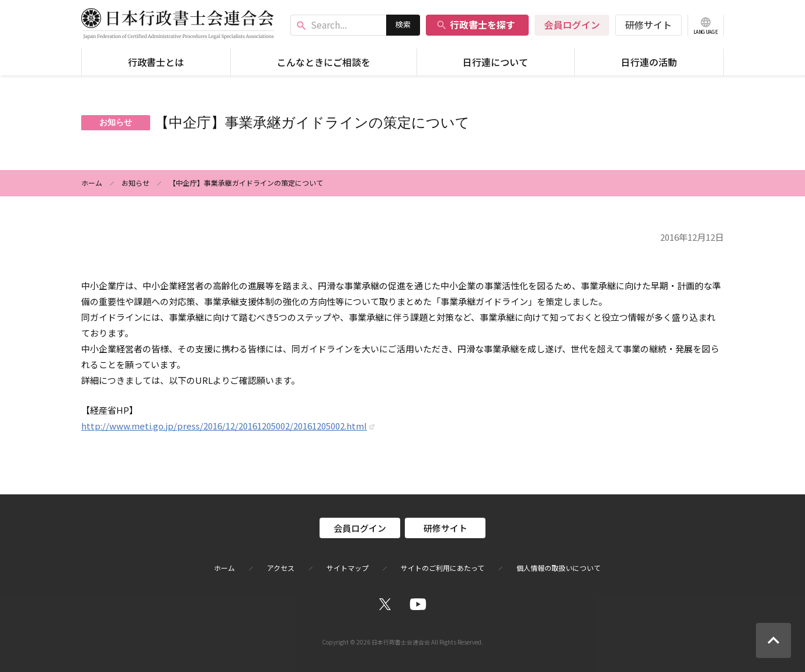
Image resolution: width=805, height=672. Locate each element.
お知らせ (136, 183)
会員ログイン (572, 25)
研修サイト (648, 25)
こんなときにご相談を (324, 62)
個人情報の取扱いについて (558, 568)
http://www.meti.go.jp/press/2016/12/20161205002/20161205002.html (224, 426)
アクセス (281, 568)
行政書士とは (156, 62)
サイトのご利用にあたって (443, 568)
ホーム (92, 183)
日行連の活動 (649, 62)
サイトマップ (348, 568)
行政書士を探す (476, 25)
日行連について (495, 62)
